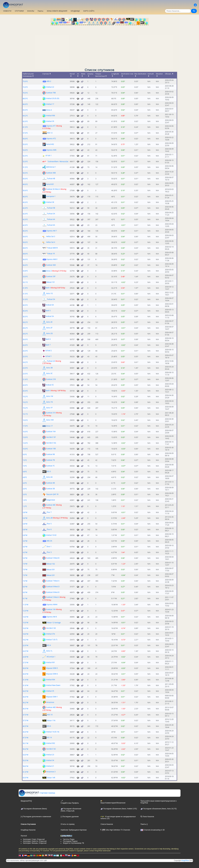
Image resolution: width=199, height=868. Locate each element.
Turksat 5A (51, 299)
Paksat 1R (51, 254)
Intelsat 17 (50, 104)
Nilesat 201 (51, 575)
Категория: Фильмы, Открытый (35, 843)
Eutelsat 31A (51, 413)
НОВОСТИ (7, 11)
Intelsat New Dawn (53, 685)
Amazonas (50, 702)
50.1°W (26, 743)
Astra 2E (49, 322)
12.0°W (26, 611)
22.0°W (26, 645)
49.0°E (25, 184)
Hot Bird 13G (51, 443)
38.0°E (25, 248)
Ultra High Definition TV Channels (115, 830)
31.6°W (26, 685)
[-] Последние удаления (70, 817)
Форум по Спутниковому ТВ (73, 843)
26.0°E (25, 339)
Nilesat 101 (51, 282)
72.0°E (25, 87)
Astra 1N (50, 402)
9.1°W (25, 599)
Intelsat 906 (51, 116)
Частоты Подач (69, 839)
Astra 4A (49, 477)
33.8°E (25, 271)
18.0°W (26, 634)
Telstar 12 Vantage (54, 623)
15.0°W (26, 623)
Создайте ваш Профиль (70, 802)
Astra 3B (49, 368)
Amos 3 (49, 271)
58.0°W (26, 766)
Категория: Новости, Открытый (35, 841)
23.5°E (25, 368)
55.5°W (26, 760)
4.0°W (25, 547)
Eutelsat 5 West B (53, 558)
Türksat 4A (51, 219)
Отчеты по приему (68, 824)
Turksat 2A (51, 361)
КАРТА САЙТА (89, 11)
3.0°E (25, 489)
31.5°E (25, 294)
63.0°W (26, 778)
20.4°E (25, 391)
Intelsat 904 (51, 680)
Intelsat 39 (50, 121)
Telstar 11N (51, 720)
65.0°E (25, 110)
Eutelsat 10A (51, 609)
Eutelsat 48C (51, 505)
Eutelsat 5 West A (53, 597)
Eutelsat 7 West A (53, 581)
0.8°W (25, 512)
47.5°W (26, 738)
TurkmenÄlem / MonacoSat (58, 162)
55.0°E (25, 144)
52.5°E (25, 156)
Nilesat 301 (51, 570)
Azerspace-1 (51, 196)
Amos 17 (49, 426)
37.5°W (26, 715)
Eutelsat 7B (50, 460)
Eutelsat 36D (51, 265)
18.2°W (26, 640)
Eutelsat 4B (50, 483)
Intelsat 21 (50, 766)
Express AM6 (52, 150)
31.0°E (25, 299)
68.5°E (25, 99)
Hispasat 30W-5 (52, 668)
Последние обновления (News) (34, 809)
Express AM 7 (52, 231)
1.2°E (25, 506)
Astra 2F (49, 328)
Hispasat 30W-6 (52, 674)
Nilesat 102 (51, 564)
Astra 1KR (50, 420)
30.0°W (26, 668)
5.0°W (25, 558)
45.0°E (25, 202)
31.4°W (26, 680)
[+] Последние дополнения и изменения (36, 817)
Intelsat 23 (50, 755)
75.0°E (25, 81)
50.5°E (25, 173)
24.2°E (25, 362)
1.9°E (25, 500)
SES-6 (49, 726)
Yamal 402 (50, 144)
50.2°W (26, 749)
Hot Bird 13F (51, 437)
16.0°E (25, 432)
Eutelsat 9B (50, 454)
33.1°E (25, 282)
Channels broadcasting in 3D (153, 830)
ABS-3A (49, 541)
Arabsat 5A (50, 316)
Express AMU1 (52, 259)
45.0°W (26, 732)
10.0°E (25, 449)
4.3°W (25, 552)
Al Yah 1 (49, 156)
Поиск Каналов (147, 817)
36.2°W (26, 703)
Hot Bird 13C (51, 749)
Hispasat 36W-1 (52, 697)
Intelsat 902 (51, 743)
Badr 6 (48, 391)
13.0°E (25, 437)
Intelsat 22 (50, 87)
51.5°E (25, 167)
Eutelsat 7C (50, 466)
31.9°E (25, 288)
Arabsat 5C (50, 385)
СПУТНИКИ (19, 11)
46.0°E (25, 197)
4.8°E (25, 472)
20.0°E (25, 385)
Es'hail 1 (49, 356)
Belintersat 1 (51, 167)
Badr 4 (48, 288)
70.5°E (25, 93)
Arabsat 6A (50, 305)
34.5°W (26, 691)
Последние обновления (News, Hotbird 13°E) (119, 809)
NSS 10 (50, 715)
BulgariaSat (51, 500)
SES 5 (49, 471)
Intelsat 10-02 (51, 535)
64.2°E (25, 116)
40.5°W (26, 726)
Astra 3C (49, 374)
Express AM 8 (52, 617)
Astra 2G (50, 333)
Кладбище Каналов (28, 830)
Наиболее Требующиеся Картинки (74, 830)
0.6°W (25, 518)
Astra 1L (49, 651)
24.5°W (26, 651)
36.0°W (26, 697)
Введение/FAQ (26, 801)
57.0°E (25, 133)
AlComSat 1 (51, 657)
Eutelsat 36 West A (53, 189)
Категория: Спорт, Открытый (34, 839)
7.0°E (25, 460)
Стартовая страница (37, 793)
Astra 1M (50, 396)
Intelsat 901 (51, 662)
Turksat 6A (51, 225)
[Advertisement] (100, 46)
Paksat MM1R (53, 248)
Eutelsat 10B (51, 449)
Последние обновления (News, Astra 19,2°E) (159, 809)
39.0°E (25, 237)
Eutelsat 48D (51, 707)
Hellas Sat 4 (51, 242)
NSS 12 (50, 133)
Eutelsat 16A (51, 431)
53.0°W (26, 755)
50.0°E (25, 179)
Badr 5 (48, 311)
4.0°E (25, 483)
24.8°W (26, 657)
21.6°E (25, 379)
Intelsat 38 (50, 202)
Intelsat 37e (51, 634)
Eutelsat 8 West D (53, 587)
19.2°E (25, 397)
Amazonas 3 (51, 772)
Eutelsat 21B (51, 379)
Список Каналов (107, 824)
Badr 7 (48, 345)
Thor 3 (49, 552)
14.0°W (26, 617)
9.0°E (25, 454)
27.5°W (26, 663)
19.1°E (25, 414)
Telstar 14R (51, 778)
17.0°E (25, 426)
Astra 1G (50, 293)
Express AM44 (52, 604)
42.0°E (25, 208)
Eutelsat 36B (51, 173)
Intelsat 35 (50, 691)
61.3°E (25, 127)
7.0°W (25, 564)
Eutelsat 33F (51, 276)
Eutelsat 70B (51, 93)
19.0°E (25, 420)
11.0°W (26, 605)
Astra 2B (49, 518)
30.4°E (25, 311)
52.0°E (25, 162)
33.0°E (25, 277)
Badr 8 (48, 339)
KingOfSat (185, 861)
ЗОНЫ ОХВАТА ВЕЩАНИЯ (57, 11)
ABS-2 (49, 81)
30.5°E (25, 305)
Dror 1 (49, 547)
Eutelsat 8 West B (53, 592)
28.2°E (25, 322)
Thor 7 (49, 512)
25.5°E (25, 357)
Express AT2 (51, 139)
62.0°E (25, 121)
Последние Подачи (70, 841)
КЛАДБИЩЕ (75, 11)
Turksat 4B (51, 179)
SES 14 (49, 738)
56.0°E (25, 139)
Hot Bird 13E (51, 628)
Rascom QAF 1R (53, 494)
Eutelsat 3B (50, 489)
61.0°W (26, 772)
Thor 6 (49, 529)
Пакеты (40, 11)
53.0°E (25, 150)
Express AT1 (51, 126)
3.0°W (25, 541)
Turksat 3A (51, 214)
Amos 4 (49, 110)
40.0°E (25, 231)
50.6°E (25, 190)
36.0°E (25, 259)
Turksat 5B (51, 208)
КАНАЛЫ (31, 11)
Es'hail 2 (49, 351)
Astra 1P (49, 408)
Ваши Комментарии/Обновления (113, 802)
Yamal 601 (50, 184)
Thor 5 (49, 524)
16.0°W (26, 628)
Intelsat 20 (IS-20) (53, 98)
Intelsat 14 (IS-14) (53, 732)
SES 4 (49, 645)
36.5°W (26, 709)
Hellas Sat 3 (51, 236)
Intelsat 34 (50, 760)
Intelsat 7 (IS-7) (52, 640)
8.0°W (25, 587)
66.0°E (25, 104)
